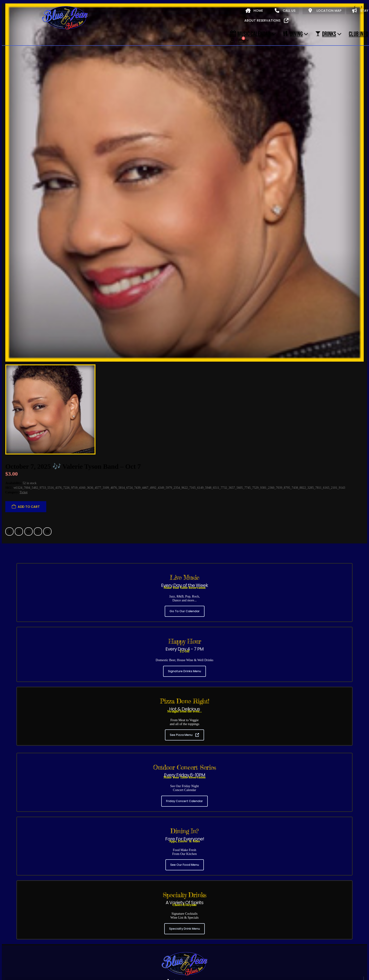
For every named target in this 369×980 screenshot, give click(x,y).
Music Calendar (250, 34)
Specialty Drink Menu (184, 929)
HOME (254, 11)
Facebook (9, 531)
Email (47, 531)
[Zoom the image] (184, 954)
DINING (293, 34)
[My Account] (232, 40)
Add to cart (29, 507)
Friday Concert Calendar (184, 801)
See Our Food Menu (185, 865)
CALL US (285, 11)
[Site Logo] (65, 18)
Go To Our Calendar (185, 611)
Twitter (19, 531)
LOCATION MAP (325, 11)
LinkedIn (29, 531)
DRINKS (326, 34)
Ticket (24, 492)
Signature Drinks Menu (184, 671)
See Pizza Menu (184, 735)
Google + (38, 531)
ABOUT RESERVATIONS (266, 20)
